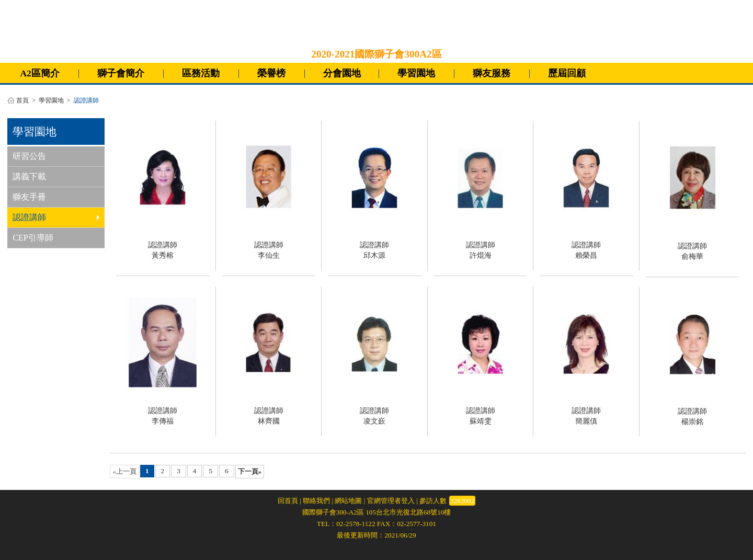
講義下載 (29, 176)
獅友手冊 (29, 197)
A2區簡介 (40, 73)
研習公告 (29, 156)
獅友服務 (492, 73)
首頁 (22, 101)
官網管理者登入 (391, 501)
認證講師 (56, 217)
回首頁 (288, 501)
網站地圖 (348, 501)
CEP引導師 (33, 238)
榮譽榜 (271, 73)
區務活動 (201, 73)
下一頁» (250, 471)
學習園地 (416, 73)
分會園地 (342, 73)
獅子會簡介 (121, 73)
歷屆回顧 (567, 73)
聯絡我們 (316, 501)
